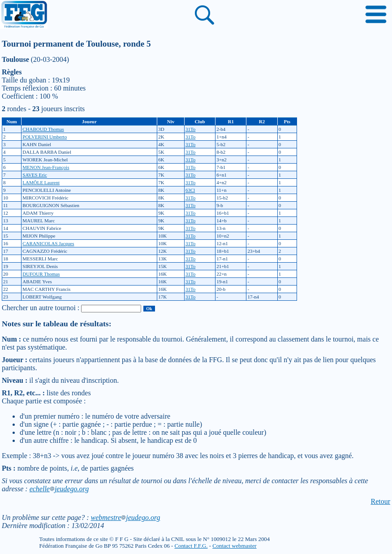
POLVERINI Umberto (45, 137)
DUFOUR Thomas (41, 274)
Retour (380, 501)
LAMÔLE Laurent (41, 182)
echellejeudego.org (59, 489)
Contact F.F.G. (191, 546)
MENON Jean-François (46, 167)
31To (190, 129)
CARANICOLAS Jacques (48, 243)
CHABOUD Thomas (43, 129)
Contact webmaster (234, 546)
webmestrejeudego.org (125, 517)
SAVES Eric (35, 175)
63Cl (190, 190)
